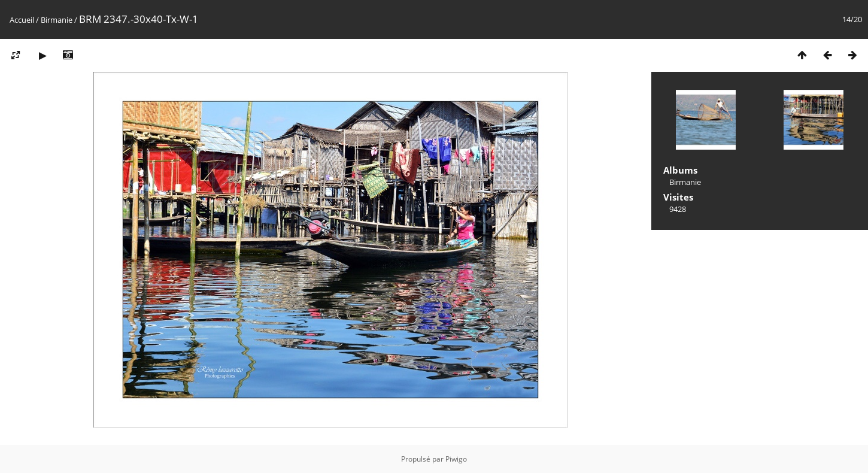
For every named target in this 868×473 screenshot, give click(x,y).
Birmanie (57, 20)
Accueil (22, 20)
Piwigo (456, 459)
